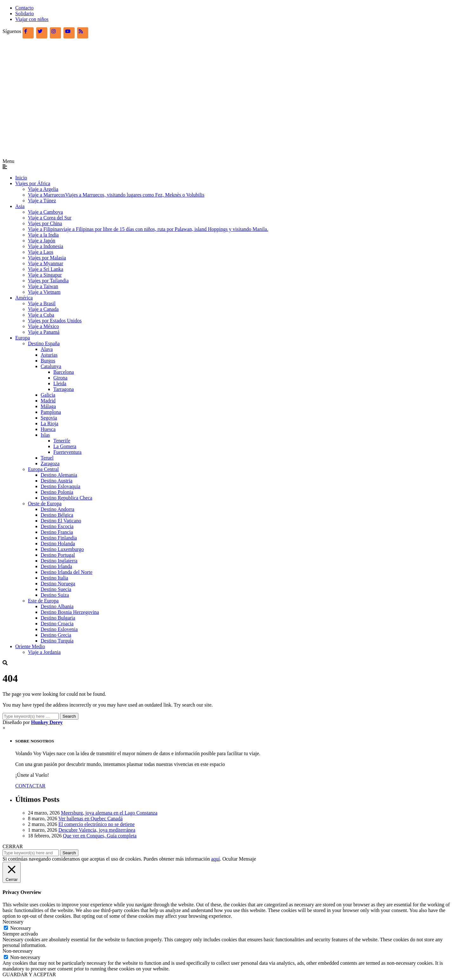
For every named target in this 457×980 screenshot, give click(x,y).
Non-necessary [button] (18, 951)
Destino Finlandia (59, 538)
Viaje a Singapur (45, 275)
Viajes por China (45, 223)
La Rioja (50, 423)
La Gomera (65, 446)
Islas (45, 435)
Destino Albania (57, 606)
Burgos (48, 361)
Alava (47, 349)
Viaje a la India (43, 235)
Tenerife (62, 441)
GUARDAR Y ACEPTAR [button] (29, 974)
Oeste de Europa (45, 503)
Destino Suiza (55, 595)
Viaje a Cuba (41, 315)
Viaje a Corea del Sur (50, 218)
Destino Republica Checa (66, 498)
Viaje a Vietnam (44, 292)
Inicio (21, 178)
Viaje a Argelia (43, 189)
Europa (23, 338)
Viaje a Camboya (45, 212)
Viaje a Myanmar (46, 263)
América (24, 298)
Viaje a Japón (42, 241)
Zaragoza (50, 463)
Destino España (44, 343)
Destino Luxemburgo (62, 549)
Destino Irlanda (56, 566)
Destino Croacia (57, 624)
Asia (20, 206)
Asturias (49, 355)
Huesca (48, 429)
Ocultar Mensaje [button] (239, 859)
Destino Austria (56, 481)
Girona (60, 378)
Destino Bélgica (57, 515)
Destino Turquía (57, 641)
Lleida (60, 383)
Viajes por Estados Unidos (55, 321)
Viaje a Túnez (42, 201)
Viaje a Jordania (44, 652)
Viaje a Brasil (42, 303)
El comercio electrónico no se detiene (96, 824)
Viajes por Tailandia (48, 281)
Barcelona (64, 372)
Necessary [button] (13, 922)
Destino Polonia (57, 492)
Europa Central (43, 469)
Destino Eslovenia (59, 629)
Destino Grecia (56, 635)
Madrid (48, 401)
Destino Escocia (57, 526)
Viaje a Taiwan (43, 286)
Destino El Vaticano (61, 521)
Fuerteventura (67, 452)
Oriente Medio (30, 646)
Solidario (25, 13)
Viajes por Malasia (47, 258)
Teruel (47, 458)
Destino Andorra (57, 509)
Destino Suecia (56, 589)
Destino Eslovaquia (60, 486)
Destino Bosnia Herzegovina (70, 612)
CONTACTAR (30, 786)
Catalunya (51, 366)
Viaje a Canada (43, 309)
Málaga (48, 406)
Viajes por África (33, 183)
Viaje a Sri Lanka (46, 269)
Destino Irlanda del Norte (66, 572)
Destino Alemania (59, 475)
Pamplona (51, 412)
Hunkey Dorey (47, 722)
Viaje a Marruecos (116, 195)
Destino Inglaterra (59, 561)
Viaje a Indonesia (46, 246)
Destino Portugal (58, 555)
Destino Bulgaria (58, 618)
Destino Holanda (58, 544)
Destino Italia (54, 578)
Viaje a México (43, 326)
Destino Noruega (58, 584)
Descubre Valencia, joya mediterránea (97, 830)
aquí (215, 859)
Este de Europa (43, 601)
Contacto (24, 8)
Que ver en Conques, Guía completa (100, 836)
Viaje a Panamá (44, 332)
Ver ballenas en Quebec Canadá (91, 819)
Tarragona (64, 389)
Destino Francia (57, 532)
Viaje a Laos (41, 252)
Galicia (48, 395)
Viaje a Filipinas (148, 229)
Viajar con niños (32, 19)
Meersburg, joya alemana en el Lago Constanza (109, 813)
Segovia (49, 418)
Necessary (21, 928)
